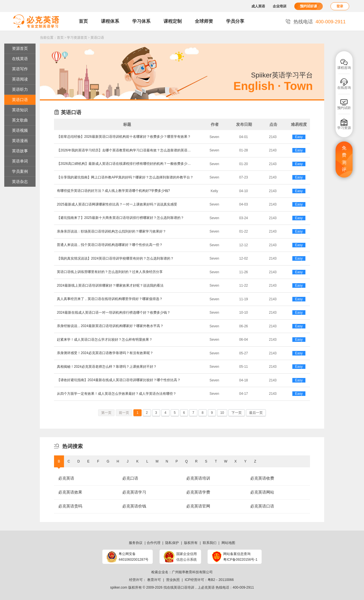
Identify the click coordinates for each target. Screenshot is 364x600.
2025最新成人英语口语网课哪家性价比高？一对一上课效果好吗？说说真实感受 (117, 204)
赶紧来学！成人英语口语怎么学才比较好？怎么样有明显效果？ (105, 340)
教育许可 (154, 580)
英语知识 (20, 110)
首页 (83, 21)
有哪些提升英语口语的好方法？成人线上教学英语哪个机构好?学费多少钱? (113, 191)
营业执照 (173, 580)
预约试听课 (309, 6)
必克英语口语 (262, 506)
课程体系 (110, 21)
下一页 (237, 413)
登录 (340, 6)
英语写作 (20, 69)
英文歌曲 (20, 120)
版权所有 (191, 543)
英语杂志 (20, 182)
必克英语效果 (70, 492)
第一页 (106, 413)
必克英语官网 (198, 506)
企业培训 (280, 6)
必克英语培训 (198, 478)
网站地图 (228, 543)
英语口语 (97, 38)
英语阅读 (20, 79)
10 (222, 413)
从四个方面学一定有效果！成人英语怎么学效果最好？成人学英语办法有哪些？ (117, 394)
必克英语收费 (262, 478)
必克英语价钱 (134, 506)
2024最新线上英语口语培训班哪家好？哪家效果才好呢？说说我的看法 (110, 285)
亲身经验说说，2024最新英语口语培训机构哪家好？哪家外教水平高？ (110, 326)
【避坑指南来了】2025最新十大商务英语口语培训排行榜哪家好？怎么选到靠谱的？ (120, 218)
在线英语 (20, 59)
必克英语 (66, 478)
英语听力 (20, 89)
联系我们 (210, 543)
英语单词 (20, 161)
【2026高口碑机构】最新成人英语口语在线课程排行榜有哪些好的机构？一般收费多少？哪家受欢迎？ (125, 164)
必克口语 (130, 478)
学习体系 (141, 21)
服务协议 (136, 543)
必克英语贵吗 (70, 506)
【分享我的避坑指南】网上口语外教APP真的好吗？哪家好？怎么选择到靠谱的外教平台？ (125, 177)
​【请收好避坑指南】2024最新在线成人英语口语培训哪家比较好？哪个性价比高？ (119, 380)
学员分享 (235, 21)
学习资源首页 (77, 38)
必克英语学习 (134, 492)
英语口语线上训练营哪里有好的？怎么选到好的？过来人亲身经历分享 (110, 272)
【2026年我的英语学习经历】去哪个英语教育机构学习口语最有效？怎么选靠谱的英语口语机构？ (125, 150)
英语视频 (20, 130)
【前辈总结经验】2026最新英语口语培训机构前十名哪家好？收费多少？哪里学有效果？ (124, 137)
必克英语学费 (198, 492)
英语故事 (20, 151)
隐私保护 (172, 543)
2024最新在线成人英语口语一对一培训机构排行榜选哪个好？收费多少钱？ (114, 313)
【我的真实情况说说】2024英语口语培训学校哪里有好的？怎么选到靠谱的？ (115, 258)
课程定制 (173, 21)
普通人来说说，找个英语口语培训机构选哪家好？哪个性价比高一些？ (110, 245)
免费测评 (344, 159)
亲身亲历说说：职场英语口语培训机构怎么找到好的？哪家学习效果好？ (111, 231)
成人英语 (258, 6)
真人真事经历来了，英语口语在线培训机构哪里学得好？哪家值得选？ (110, 299)
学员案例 (20, 171)
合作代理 (154, 543)
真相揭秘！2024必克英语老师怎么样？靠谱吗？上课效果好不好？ (107, 367)
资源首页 (20, 48)
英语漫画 (20, 141)
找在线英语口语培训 (179, 587)
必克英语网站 (262, 492)
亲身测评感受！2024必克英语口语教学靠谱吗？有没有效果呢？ (105, 353)
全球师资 (204, 21)
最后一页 (256, 413)
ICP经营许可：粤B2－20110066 (209, 580)
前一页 (124, 413)
